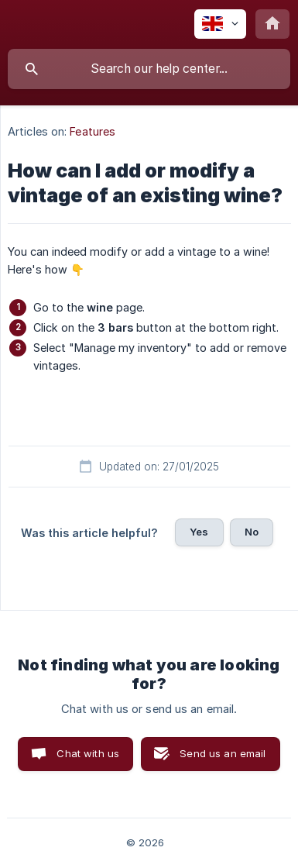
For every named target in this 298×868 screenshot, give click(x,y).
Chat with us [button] (88, 753)
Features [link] (92, 131)
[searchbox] (149, 69)
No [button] (252, 532)
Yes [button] (199, 532)
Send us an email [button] (223, 753)
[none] (220, 24)
